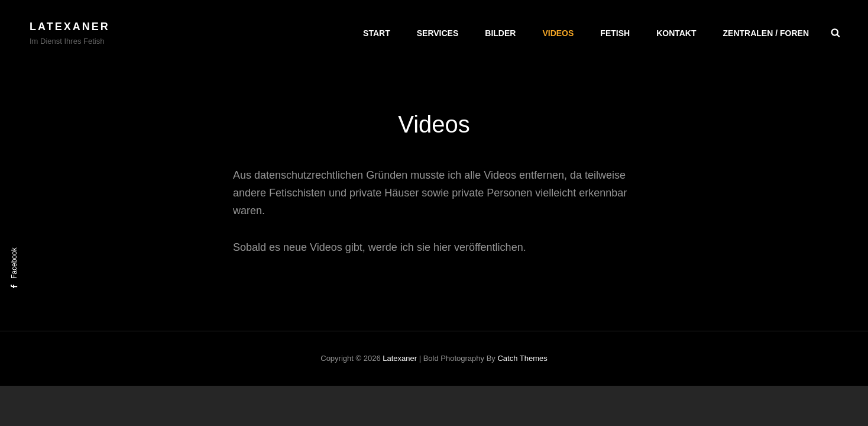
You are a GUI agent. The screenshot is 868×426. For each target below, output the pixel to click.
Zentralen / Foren (766, 33)
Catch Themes (522, 358)
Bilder (500, 33)
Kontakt (676, 33)
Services (438, 33)
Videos (558, 33)
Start (377, 33)
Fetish (615, 33)
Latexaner (70, 27)
